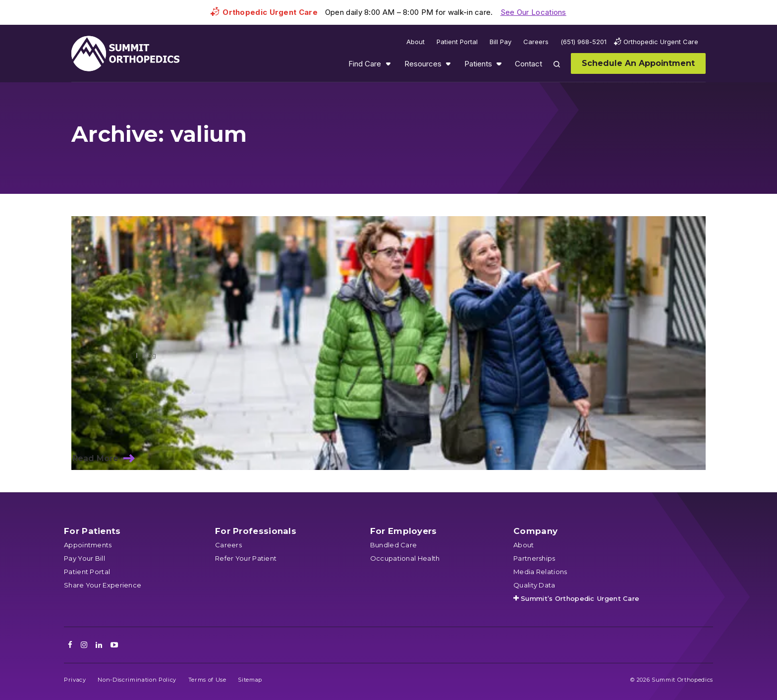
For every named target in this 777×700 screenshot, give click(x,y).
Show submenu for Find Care (388, 64)
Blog (149, 355)
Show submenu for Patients (499, 64)
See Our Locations (533, 12)
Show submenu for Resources (448, 64)
